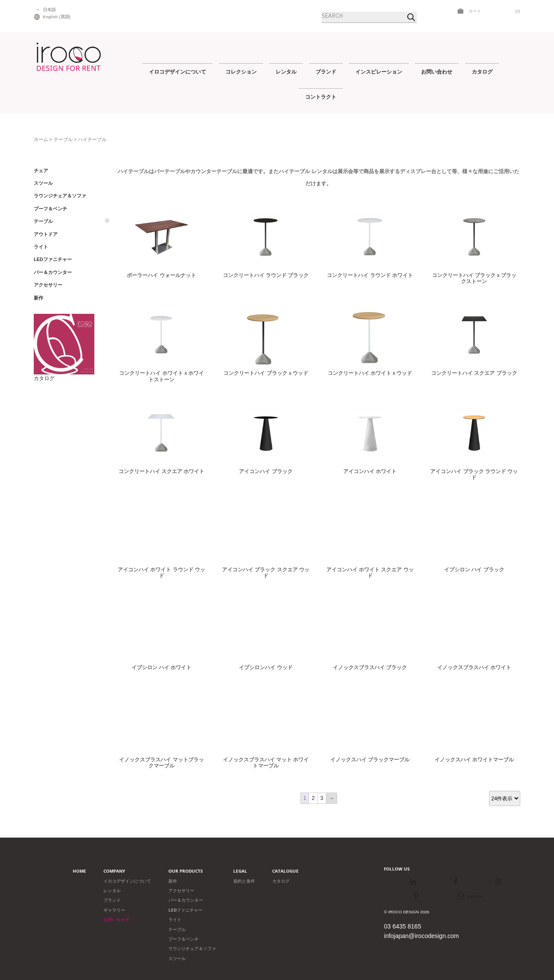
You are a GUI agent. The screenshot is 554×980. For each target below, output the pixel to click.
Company (114, 871)
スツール (177, 959)
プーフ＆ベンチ (184, 939)
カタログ (482, 72)
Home (79, 871)
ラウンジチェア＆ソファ (192, 949)
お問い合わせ (437, 72)
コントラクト (321, 97)
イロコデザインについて (177, 72)
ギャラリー (114, 910)
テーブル (63, 139)
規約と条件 (244, 881)
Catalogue (285, 871)
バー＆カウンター (186, 900)
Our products (186, 871)
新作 (173, 881)
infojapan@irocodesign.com (421, 936)
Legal (240, 871)
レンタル (286, 72)
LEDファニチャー (185, 910)
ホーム (41, 139)
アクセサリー (181, 891)
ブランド (326, 72)
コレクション (241, 72)
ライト (175, 920)
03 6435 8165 (403, 926)
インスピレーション (379, 72)
